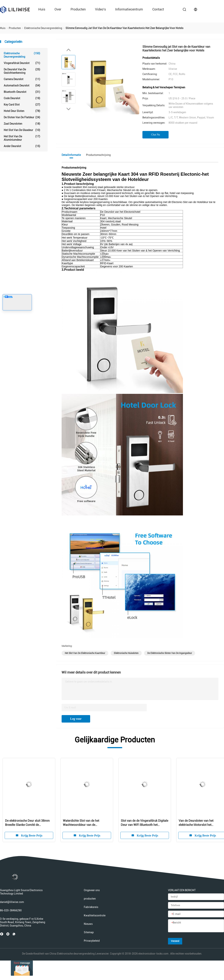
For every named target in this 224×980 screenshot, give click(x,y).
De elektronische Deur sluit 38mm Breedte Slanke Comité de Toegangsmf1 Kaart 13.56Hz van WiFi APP (27, 823)
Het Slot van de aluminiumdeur (22, 138)
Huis (42, 9)
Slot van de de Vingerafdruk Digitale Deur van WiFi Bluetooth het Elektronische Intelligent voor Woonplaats (144, 823)
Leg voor (76, 719)
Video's (100, 9)
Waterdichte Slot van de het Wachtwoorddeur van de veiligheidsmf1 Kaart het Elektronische (81, 823)
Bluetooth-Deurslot (22, 92)
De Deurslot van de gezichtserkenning (22, 71)
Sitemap (89, 932)
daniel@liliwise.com (12, 902)
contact (158, 9)
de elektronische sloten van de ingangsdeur (170, 653)
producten (78, 9)
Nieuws (88, 924)
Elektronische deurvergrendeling (22, 55)
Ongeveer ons (92, 890)
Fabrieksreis (91, 907)
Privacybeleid (92, 941)
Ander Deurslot (22, 146)
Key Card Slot (22, 105)
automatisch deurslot (22, 86)
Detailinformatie (71, 155)
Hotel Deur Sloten (22, 111)
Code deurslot (22, 98)
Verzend (175, 941)
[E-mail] (196, 914)
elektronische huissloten (126, 653)
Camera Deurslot (22, 79)
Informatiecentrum (129, 9)
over (58, 9)
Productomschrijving (98, 155)
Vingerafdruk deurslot (22, 63)
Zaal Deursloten (22, 124)
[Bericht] (196, 926)
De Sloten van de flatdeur (22, 117)
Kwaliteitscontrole (95, 915)
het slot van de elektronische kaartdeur (85, 653)
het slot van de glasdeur (22, 130)
